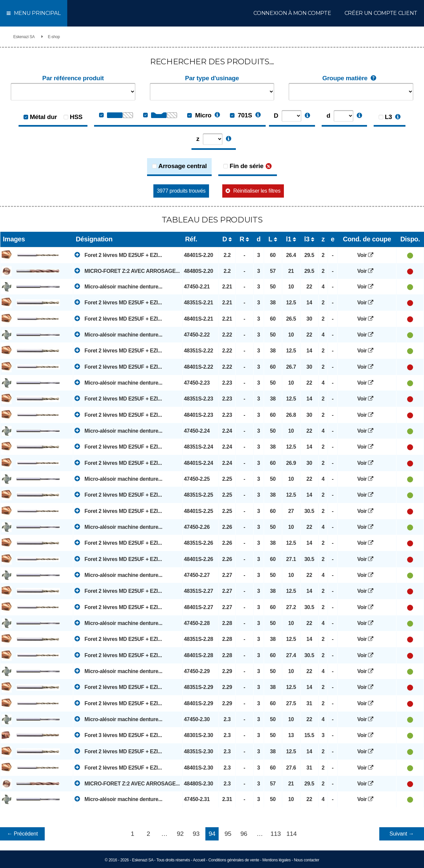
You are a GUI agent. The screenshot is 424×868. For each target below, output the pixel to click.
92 (180, 834)
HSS (76, 117)
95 (228, 834)
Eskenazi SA (24, 37)
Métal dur (43, 117)
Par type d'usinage (212, 78)
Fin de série (246, 166)
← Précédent (22, 834)
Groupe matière (351, 78)
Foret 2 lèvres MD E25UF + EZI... (118, 255)
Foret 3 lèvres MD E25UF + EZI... (118, 735)
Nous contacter (307, 860)
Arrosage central (183, 166)
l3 (307, 239)
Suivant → (402, 834)
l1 (289, 239)
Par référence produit (73, 78)
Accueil (199, 860)
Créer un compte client (381, 13)
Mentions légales (276, 860)
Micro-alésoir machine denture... (118, 286)
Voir (367, 255)
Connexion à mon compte (292, 13)
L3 (389, 117)
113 (276, 834)
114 (292, 834)
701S (241, 115)
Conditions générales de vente (234, 860)
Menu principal (34, 13)
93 (196, 834)
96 (244, 834)
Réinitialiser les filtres (257, 191)
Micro (199, 115)
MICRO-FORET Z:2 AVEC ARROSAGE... (127, 271)
